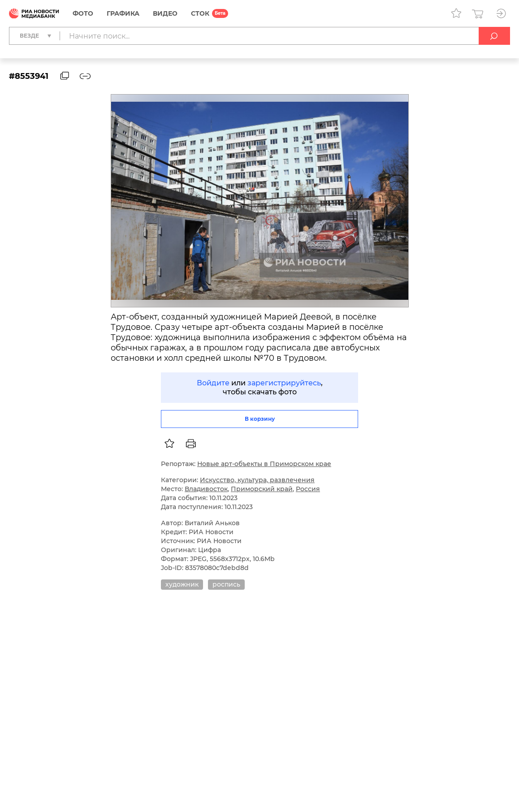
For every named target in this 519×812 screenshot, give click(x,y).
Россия (308, 489)
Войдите (213, 383)
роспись (226, 584)
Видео (165, 13)
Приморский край (262, 489)
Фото (83, 13)
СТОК (200, 13)
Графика (123, 13)
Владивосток (206, 489)
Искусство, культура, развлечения (257, 480)
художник (182, 584)
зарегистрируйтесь (284, 383)
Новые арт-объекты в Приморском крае (264, 464)
